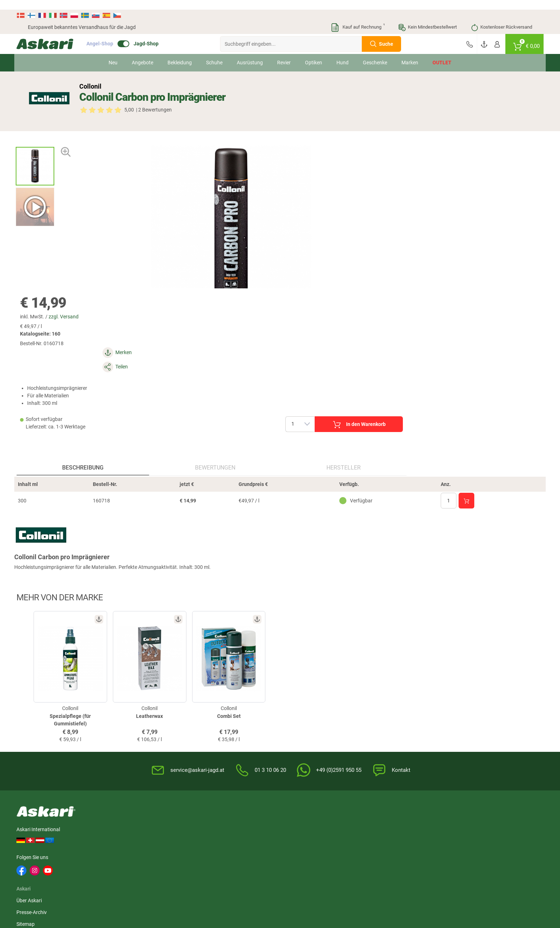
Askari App (211, 732)
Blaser (287, 843)
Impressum (382, 744)
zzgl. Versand (335, 121)
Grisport (331, 843)
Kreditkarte (467, 732)
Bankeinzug (468, 708)
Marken (410, 53)
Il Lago (35, 817)
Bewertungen (156, 325)
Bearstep (290, 817)
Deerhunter (418, 817)
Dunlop (372, 830)
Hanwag (206, 843)
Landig (120, 830)
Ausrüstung (250, 53)
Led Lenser (460, 830)
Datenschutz (384, 720)
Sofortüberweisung (476, 696)
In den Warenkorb (469, 200)
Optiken (314, 53)
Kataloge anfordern (221, 708)
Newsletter (211, 696)
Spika (370, 817)
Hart (285, 830)
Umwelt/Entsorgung (392, 732)
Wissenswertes (301, 708)
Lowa (328, 830)
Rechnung (466, 755)
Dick (495, 817)
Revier (284, 53)
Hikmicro (164, 817)
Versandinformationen (53, 898)
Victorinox (417, 830)
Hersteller (237, 325)
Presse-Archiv (144, 708)
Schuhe (214, 53)
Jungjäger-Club (216, 720)
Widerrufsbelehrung (391, 708)
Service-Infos (299, 732)
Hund (342, 53)
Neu (113, 53)
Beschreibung (71, 325)
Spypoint (458, 843)
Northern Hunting (257, 843)
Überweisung (469, 720)
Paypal (463, 744)
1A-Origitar (334, 817)
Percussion (82, 830)
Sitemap (138, 720)
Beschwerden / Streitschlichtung (406, 767)
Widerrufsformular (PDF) (397, 755)
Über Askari (142, 696)
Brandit (246, 830)
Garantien (295, 744)
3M (31, 830)
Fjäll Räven (208, 830)
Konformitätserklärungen (312, 755)
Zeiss (76, 843)
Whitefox (458, 817)
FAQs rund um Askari (307, 696)
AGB (375, 696)
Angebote (142, 53)
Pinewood (207, 817)
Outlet (442, 53)
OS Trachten (167, 830)
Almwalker (124, 817)
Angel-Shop (111, 34)
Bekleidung (180, 53)
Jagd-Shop (157, 34)
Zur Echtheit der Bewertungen (317, 767)
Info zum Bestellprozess (311, 720)
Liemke (246, 817)
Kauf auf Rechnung (357, 18)
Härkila (78, 817)
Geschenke (375, 53)
